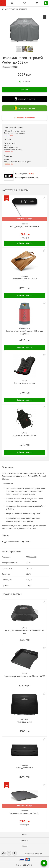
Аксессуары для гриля (16, 9)
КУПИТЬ (24, 90)
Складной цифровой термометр (25, 226)
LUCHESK (30, 865)
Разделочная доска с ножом (24, 279)
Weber (31, 174)
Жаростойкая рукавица (24, 383)
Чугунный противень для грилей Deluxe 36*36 (25, 676)
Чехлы (27, 542)
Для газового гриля (12, 542)
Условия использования (33, 854)
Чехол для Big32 (24, 722)
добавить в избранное (26, 118)
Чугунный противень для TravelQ (24, 813)
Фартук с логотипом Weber (25, 435)
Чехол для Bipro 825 (25, 768)
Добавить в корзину (25, 243)
